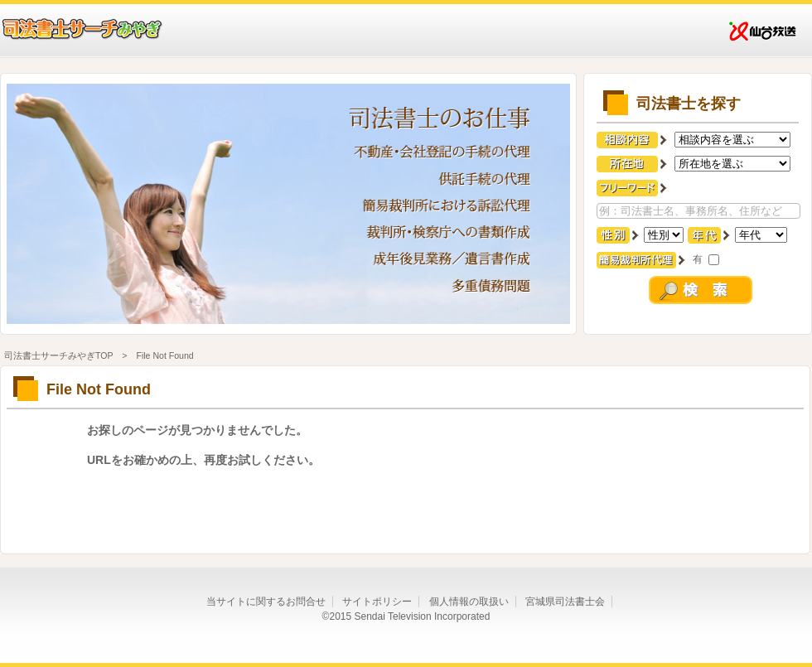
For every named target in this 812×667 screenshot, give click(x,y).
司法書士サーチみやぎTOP (58, 355)
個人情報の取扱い (469, 602)
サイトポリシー (377, 602)
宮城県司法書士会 (565, 602)
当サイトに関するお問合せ (266, 602)
